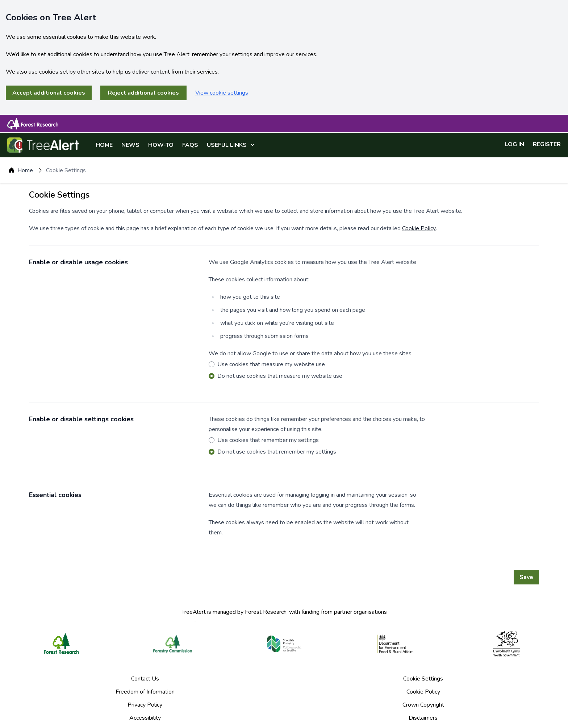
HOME (104, 145)
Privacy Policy (145, 705)
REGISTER (547, 144)
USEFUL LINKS (231, 145)
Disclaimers (423, 718)
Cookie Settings (423, 679)
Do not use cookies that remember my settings (277, 452)
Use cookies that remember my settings (268, 440)
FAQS (190, 145)
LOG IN (515, 144)
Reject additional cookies (143, 93)
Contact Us (145, 679)
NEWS (130, 145)
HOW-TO (161, 145)
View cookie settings (222, 93)
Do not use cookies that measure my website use (280, 376)
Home (25, 170)
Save (526, 577)
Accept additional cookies (49, 93)
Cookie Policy (419, 228)
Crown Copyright (423, 705)
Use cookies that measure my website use (271, 364)
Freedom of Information (145, 692)
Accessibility (145, 718)
